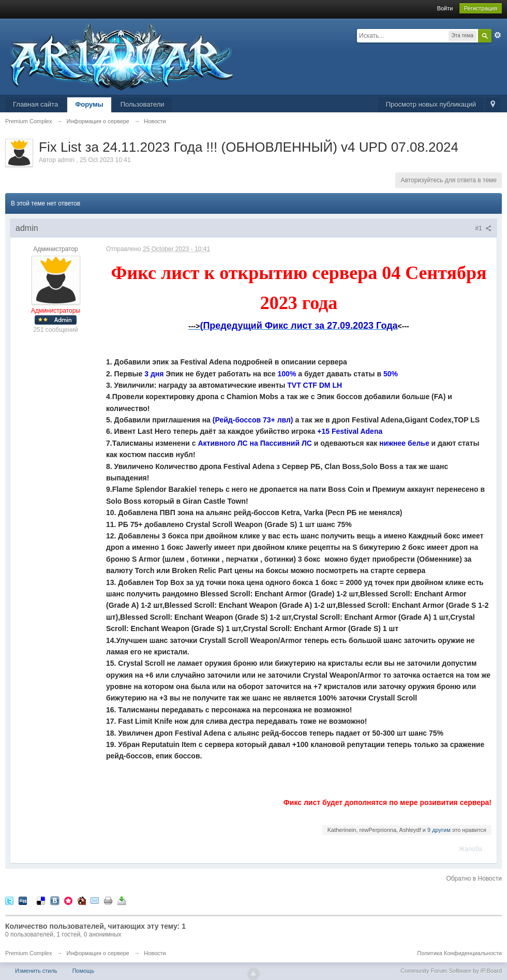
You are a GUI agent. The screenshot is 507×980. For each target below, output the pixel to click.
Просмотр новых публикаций (431, 104)
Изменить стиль (36, 971)
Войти (445, 8)
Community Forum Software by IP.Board (451, 971)
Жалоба (471, 849)
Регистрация (481, 8)
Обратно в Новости (474, 879)
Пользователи (143, 104)
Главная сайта (35, 104)
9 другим (439, 830)
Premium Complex (28, 953)
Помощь (84, 971)
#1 (483, 228)
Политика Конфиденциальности (459, 953)
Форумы (89, 104)
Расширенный (498, 35)
